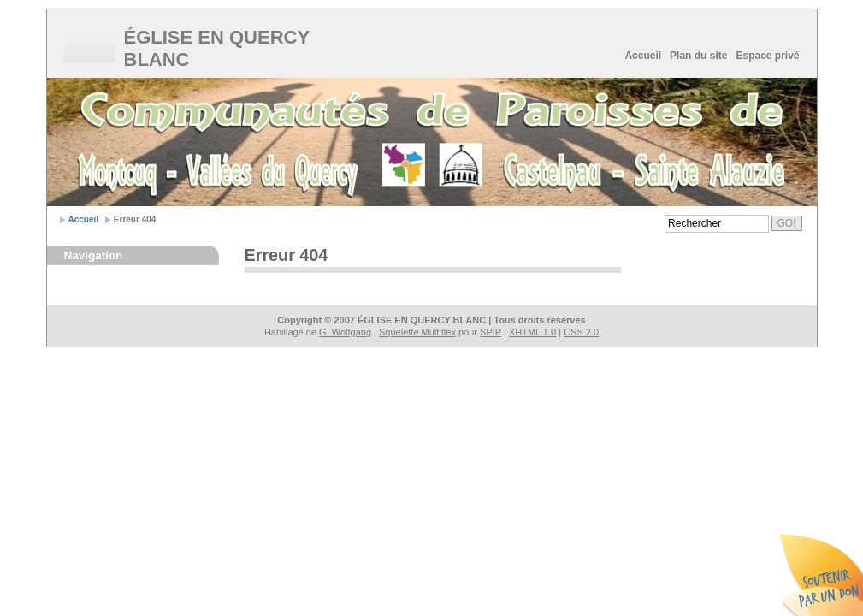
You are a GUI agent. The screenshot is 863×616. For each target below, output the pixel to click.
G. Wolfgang (345, 332)
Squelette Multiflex (417, 332)
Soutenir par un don (820, 573)
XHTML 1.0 (532, 332)
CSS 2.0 (581, 332)
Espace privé (767, 56)
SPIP (491, 332)
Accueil (643, 56)
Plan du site (698, 56)
